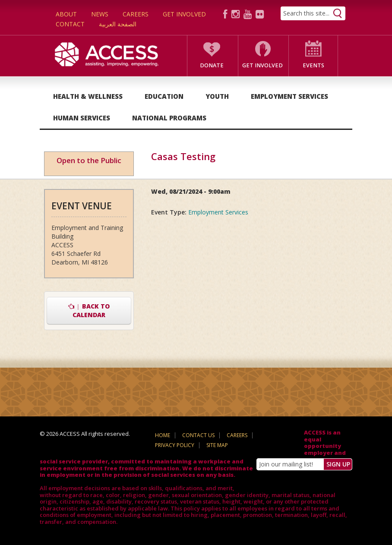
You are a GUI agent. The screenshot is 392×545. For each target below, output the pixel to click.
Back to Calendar (89, 310)
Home (163, 435)
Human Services (82, 118)
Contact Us (198, 435)
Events (313, 65)
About (66, 14)
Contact (70, 24)
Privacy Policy (175, 445)
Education (164, 96)
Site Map (217, 445)
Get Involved (184, 14)
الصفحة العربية (118, 24)
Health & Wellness (88, 96)
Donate (212, 65)
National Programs (169, 118)
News (100, 14)
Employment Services (289, 96)
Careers (136, 14)
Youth (217, 96)
